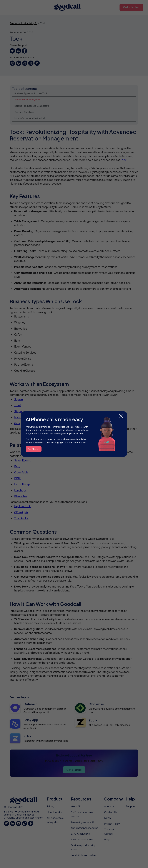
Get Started (34, 449)
